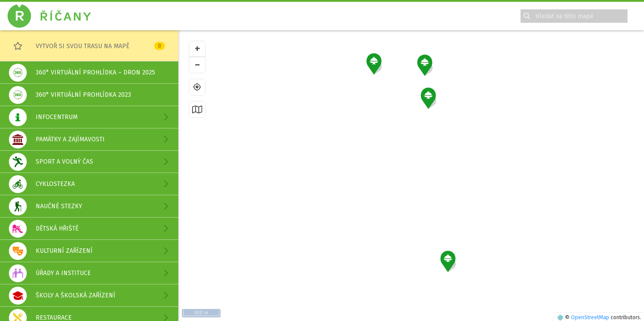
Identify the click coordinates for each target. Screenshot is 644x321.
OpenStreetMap (590, 317)
